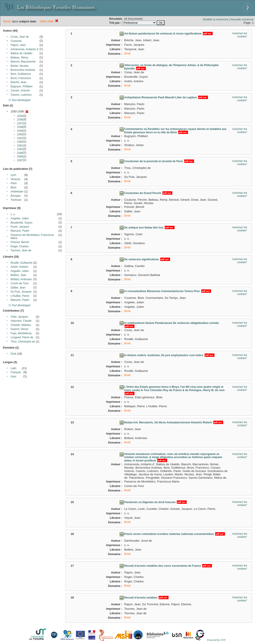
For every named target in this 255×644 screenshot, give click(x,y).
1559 (20, 131)
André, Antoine (19, 267)
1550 (20, 116)
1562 (20, 138)
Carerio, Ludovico (21, 95)
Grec (13, 377)
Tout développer (20, 100)
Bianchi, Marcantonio (23, 62)
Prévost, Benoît (20, 242)
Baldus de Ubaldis (21, 53)
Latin (13, 368)
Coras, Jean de (20, 37)
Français (16, 372)
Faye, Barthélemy (21, 333)
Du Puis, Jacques (21, 292)
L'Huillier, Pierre (20, 296)
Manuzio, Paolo (20, 231)
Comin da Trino (20, 283)
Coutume (16, 41)
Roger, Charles (19, 246)
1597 (20, 160)
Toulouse (16, 200)
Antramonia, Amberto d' (25, 49)
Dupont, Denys (19, 329)
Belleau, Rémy (19, 58)
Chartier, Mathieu (21, 325)
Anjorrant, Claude (21, 321)
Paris (14, 183)
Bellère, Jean (18, 275)
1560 (20, 134)
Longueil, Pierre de (22, 337)
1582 (20, 149)
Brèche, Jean (18, 82)
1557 (20, 123)
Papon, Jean (18, 45)
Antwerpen (17, 192)
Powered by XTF (216, 640)
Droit (13, 354)
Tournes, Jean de (21, 250)
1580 (20, 142)
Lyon (13, 175)
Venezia (15, 179)
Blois (13, 187)
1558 (20, 127)
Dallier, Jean (18, 288)
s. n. (13, 214)
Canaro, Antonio (20, 90)
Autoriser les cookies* (240, 35)
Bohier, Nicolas (19, 66)
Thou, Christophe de (23, 342)
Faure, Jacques (20, 227)
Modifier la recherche (216, 19)
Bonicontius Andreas (23, 70)
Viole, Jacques (19, 317)
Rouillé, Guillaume (21, 263)
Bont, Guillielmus (21, 74)
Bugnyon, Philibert (21, 86)
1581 (20, 146)
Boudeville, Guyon (21, 223)
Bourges (16, 196)
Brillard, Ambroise (21, 279)
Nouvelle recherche (242, 19)
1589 (20, 153)
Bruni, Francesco (21, 78)
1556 (20, 120)
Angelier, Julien (20, 218)
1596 (20, 157)
